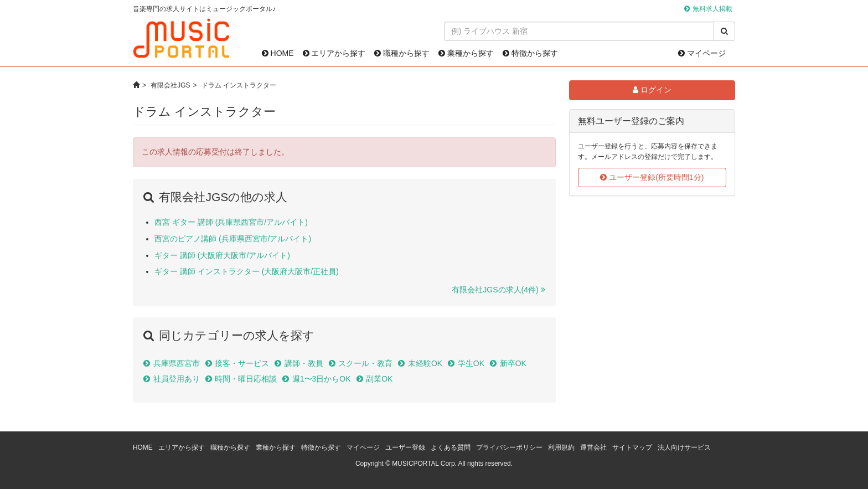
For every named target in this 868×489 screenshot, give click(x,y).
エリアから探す (334, 53)
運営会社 (593, 447)
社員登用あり (177, 379)
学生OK (471, 363)
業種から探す (466, 53)
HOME (278, 53)
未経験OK (425, 363)
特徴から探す (530, 53)
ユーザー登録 (405, 447)
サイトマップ (632, 447)
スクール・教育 (365, 363)
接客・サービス (242, 363)
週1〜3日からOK (322, 379)
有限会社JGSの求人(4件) (495, 290)
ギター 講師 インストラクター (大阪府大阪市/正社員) (247, 271)
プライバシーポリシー (509, 447)
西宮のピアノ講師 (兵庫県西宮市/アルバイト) (233, 239)
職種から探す (402, 53)
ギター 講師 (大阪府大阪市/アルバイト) (222, 255)
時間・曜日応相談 (246, 379)
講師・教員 (304, 363)
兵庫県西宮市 (177, 363)
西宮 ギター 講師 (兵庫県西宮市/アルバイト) (231, 222)
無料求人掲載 (712, 9)
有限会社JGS (170, 85)
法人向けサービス (684, 447)
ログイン (652, 90)
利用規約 (561, 447)
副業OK (379, 379)
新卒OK (513, 363)
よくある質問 (451, 447)
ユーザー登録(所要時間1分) (652, 177)
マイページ (702, 53)
